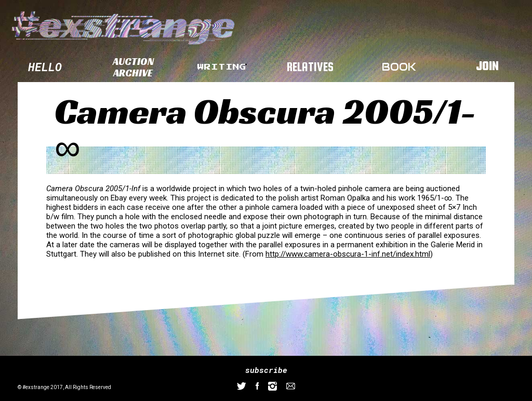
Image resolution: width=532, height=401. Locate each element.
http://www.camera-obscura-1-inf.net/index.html (348, 254)
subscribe (266, 370)
